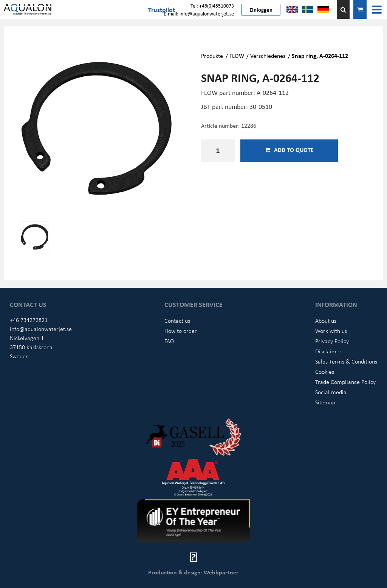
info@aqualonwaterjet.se (41, 329)
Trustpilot (162, 9)
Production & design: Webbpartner (193, 572)
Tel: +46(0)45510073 (212, 5)
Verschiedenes (269, 56)
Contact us (177, 320)
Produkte (212, 56)
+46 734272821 (29, 320)
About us (326, 320)
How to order (181, 331)
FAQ (169, 341)
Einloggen (261, 9)
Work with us (331, 331)
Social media (331, 392)
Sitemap (325, 402)
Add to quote (289, 150)
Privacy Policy (332, 341)
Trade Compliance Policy (345, 382)
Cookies (325, 371)
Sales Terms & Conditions (346, 361)
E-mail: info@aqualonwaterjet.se (199, 13)
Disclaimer (328, 351)
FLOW (237, 56)
